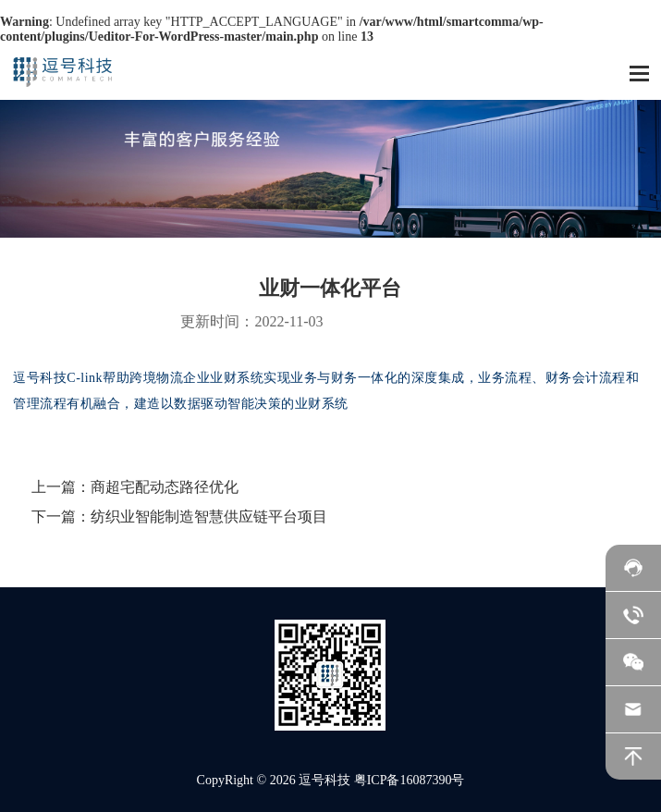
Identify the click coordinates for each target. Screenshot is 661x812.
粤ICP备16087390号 (410, 780)
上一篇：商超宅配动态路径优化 (135, 487)
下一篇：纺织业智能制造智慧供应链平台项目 (179, 517)
